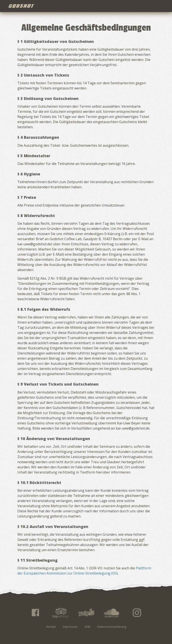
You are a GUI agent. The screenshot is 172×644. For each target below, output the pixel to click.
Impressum (70, 627)
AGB (87, 627)
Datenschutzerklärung (112, 627)
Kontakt (51, 627)
